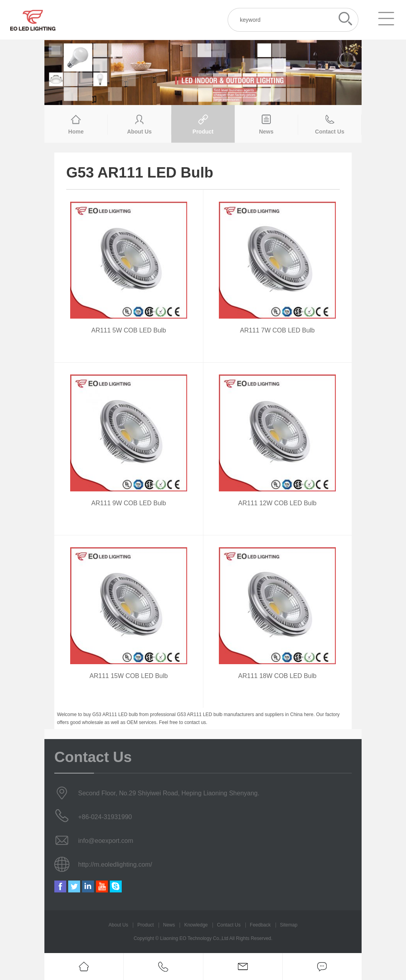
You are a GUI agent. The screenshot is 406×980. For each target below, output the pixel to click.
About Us (118, 925)
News (169, 925)
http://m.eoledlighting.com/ (115, 864)
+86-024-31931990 (105, 817)
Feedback (260, 925)
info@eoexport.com (106, 841)
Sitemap (289, 925)
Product (146, 925)
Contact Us (229, 925)
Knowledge (196, 925)
